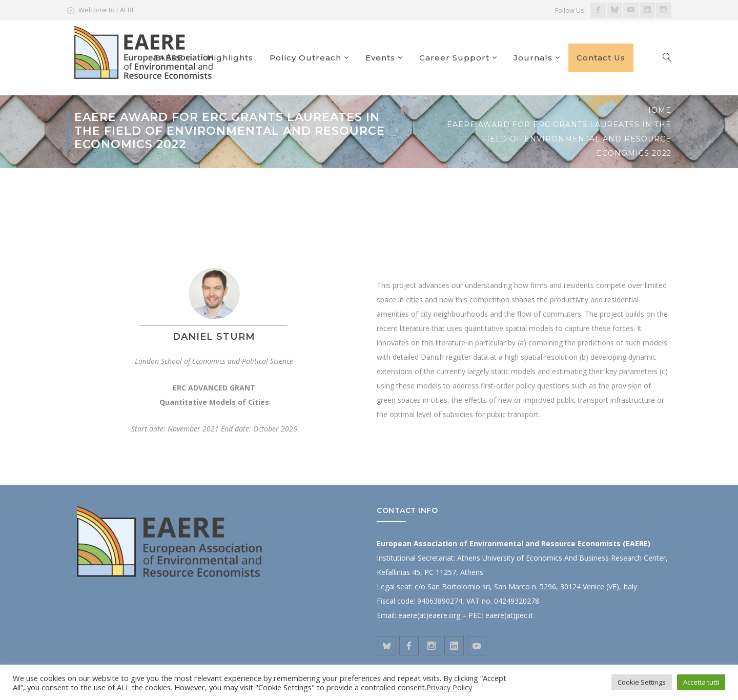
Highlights (230, 58)
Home (658, 110)
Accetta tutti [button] (701, 682)
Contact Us (601, 58)
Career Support (454, 58)
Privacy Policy (449, 687)
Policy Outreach (305, 58)
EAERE (168, 58)
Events (380, 58)
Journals (533, 58)
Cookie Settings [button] (642, 682)
